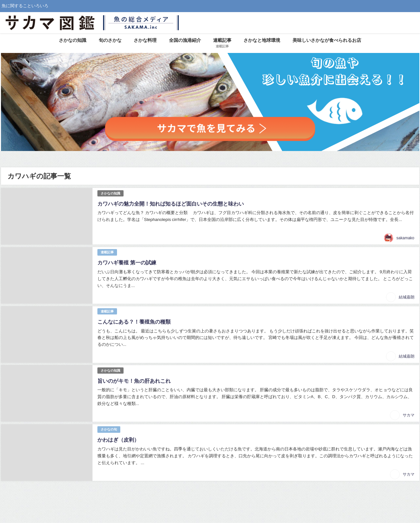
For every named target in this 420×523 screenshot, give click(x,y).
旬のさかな (110, 40)
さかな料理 (145, 40)
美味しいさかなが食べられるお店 (327, 40)
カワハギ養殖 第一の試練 (127, 262)
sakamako (405, 238)
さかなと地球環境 (262, 40)
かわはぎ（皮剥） (118, 440)
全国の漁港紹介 (185, 40)
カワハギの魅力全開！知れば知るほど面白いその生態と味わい (171, 204)
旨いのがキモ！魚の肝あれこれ (134, 381)
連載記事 (107, 252)
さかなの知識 (73, 40)
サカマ (409, 415)
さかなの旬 (109, 429)
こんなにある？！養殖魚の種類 (134, 322)
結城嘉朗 (407, 297)
